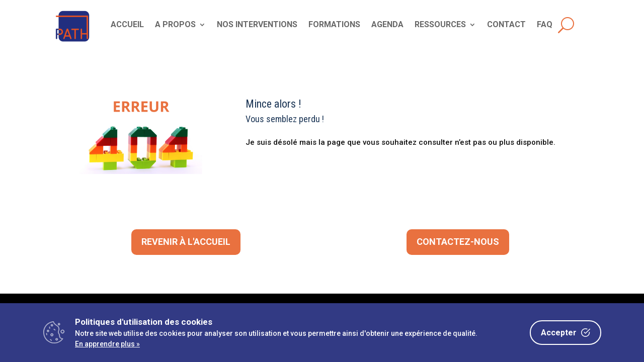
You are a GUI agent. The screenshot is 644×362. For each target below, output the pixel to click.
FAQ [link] (545, 25)
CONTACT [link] (506, 25)
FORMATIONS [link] (334, 25)
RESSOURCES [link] (440, 25)
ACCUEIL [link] (127, 25)
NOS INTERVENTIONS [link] (257, 25)
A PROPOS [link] (175, 25)
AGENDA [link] (387, 25)
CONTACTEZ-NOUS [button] (458, 242)
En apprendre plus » (107, 344)
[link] (73, 42)
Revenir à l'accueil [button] (186, 242)
